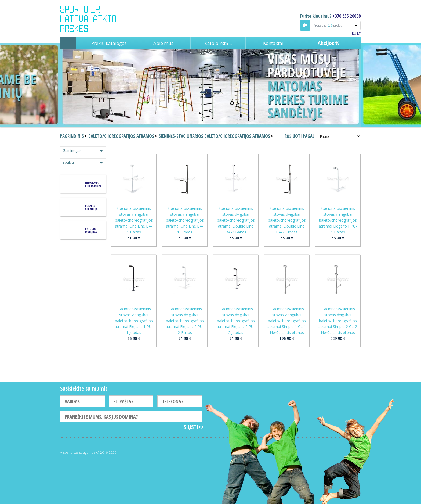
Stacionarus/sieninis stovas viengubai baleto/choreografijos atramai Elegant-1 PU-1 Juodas (134, 321)
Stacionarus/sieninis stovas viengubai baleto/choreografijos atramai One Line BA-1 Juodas (185, 220)
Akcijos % (329, 43)
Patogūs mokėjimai (91, 230)
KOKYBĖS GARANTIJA (91, 207)
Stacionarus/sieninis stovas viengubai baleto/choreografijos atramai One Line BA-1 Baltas (134, 220)
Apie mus (163, 43)
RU (354, 33)
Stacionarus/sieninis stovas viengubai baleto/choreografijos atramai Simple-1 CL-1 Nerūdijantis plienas (287, 321)
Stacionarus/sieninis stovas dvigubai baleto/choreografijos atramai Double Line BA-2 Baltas (236, 220)
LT (359, 33)
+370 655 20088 (347, 16)
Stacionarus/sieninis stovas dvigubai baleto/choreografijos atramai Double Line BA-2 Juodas (287, 220)
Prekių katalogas (109, 43)
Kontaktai (273, 43)
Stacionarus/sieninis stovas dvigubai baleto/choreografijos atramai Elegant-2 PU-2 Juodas (236, 321)
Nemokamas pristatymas (93, 184)
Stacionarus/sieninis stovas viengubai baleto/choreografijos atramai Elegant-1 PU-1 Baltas (338, 220)
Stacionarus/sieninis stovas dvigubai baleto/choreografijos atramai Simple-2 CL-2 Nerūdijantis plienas (338, 321)
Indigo (93, 19)
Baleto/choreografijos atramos (121, 136)
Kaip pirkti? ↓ (218, 43)
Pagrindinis (68, 43)
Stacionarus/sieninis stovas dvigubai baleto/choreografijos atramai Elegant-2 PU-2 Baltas (185, 321)
